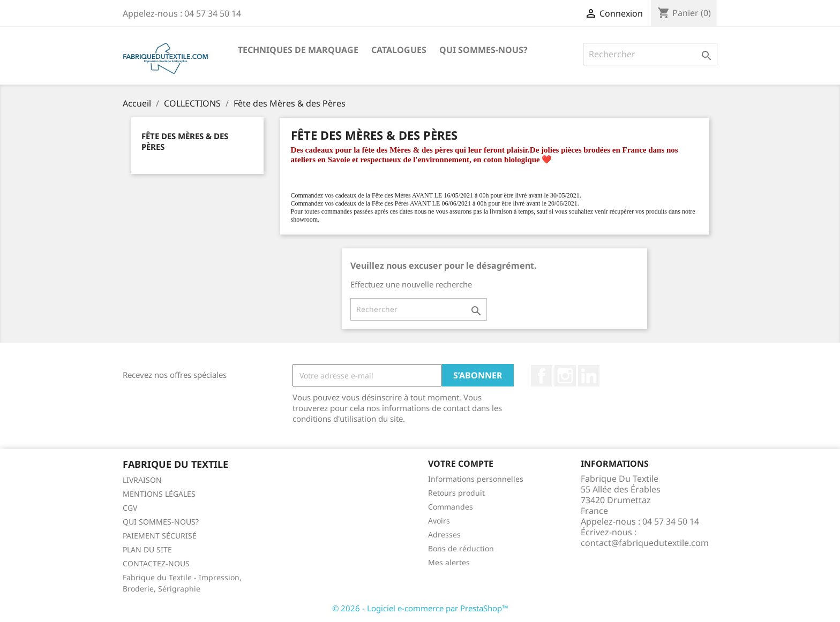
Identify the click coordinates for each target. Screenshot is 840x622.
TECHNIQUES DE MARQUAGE (298, 50)
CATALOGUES (399, 50)
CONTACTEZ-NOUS (156, 563)
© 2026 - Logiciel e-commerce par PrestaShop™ (420, 608)
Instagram (565, 376)
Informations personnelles (476, 479)
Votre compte (461, 464)
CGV (130, 508)
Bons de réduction (461, 548)
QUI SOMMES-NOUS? (483, 50)
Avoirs (439, 521)
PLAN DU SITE (147, 549)
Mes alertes (449, 562)
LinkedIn (589, 376)
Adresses (444, 534)
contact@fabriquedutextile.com (645, 543)
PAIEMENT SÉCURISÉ (160, 536)
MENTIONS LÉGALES (159, 494)
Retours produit (456, 493)
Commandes (451, 507)
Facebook (542, 376)
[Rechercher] (650, 54)
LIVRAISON (142, 480)
